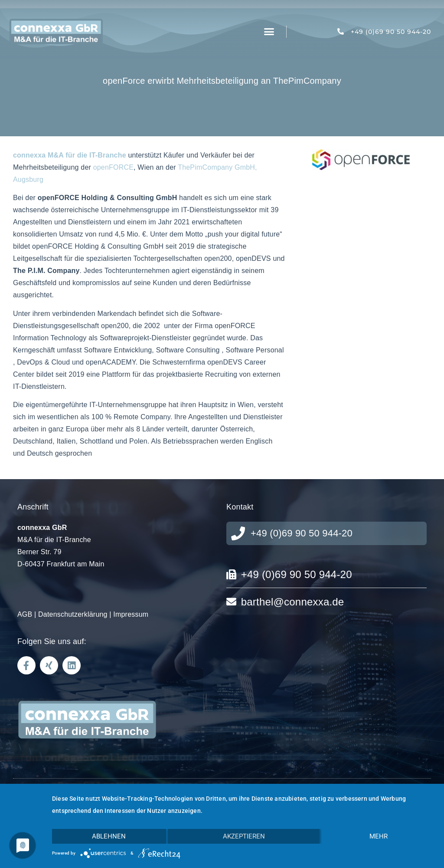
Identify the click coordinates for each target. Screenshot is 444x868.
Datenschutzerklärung (73, 614)
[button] (269, 32)
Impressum (131, 614)
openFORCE (113, 167)
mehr (379, 836)
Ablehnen (109, 836)
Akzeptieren (244, 836)
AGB (25, 614)
